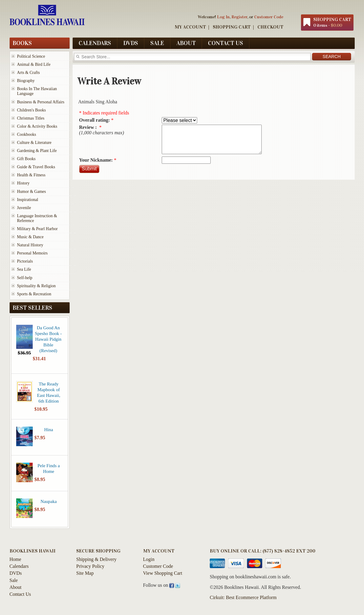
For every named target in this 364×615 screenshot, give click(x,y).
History (23, 183)
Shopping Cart (232, 27)
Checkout (270, 27)
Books (22, 43)
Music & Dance (30, 237)
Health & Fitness (31, 175)
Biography (26, 81)
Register (239, 17)
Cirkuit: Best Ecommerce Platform (243, 597)
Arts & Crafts (29, 73)
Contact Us (226, 43)
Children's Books (32, 110)
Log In (223, 17)
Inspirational (28, 200)
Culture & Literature (34, 143)
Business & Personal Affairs (41, 102)
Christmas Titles (31, 118)
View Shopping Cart (163, 573)
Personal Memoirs (32, 253)
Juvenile (24, 208)
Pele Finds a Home (49, 468)
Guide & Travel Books (36, 167)
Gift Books (26, 159)
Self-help (25, 278)
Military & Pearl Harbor (38, 229)
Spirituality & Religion (36, 286)
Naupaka (49, 501)
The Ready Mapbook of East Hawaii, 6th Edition (49, 392)
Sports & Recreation (34, 294)
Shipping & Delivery (96, 559)
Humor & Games (32, 192)
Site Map (85, 573)
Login (149, 559)
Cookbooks (27, 134)
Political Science (31, 56)
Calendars (95, 43)
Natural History (30, 245)
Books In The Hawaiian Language (37, 91)
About (186, 43)
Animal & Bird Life (34, 64)
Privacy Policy (90, 566)
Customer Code (269, 17)
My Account (190, 27)
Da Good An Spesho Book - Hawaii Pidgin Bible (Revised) (48, 339)
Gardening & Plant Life (37, 151)
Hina (49, 429)
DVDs (131, 43)
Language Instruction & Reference (37, 218)
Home (15, 559)
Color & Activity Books (37, 126)
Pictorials (25, 261)
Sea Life (24, 269)
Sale (157, 43)
